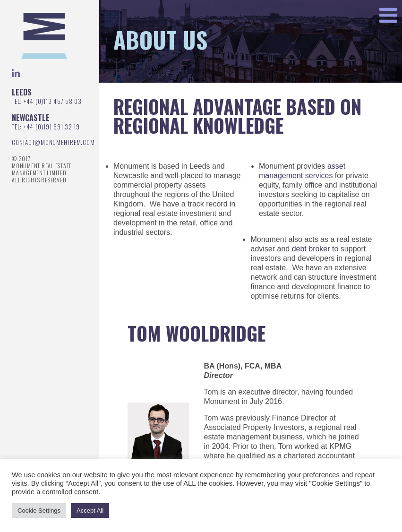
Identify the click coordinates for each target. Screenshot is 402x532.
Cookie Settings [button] (39, 511)
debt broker (311, 249)
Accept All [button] (90, 511)
